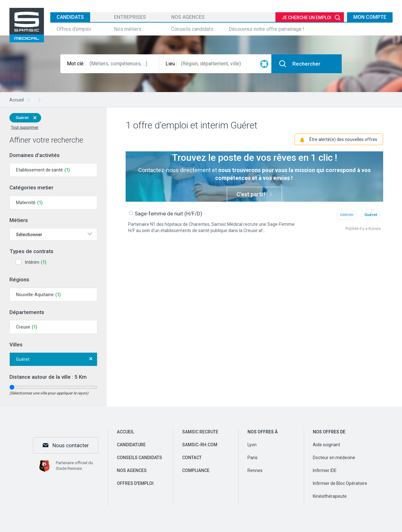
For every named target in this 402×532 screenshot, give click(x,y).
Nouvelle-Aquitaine (35, 295)
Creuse (23, 327)
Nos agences (188, 17)
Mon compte (370, 17)
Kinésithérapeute (330, 496)
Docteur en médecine (334, 458)
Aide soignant (326, 445)
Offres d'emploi (74, 29)
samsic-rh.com (200, 445)
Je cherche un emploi (307, 18)
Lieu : (171, 64)
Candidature (131, 445)
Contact (192, 458)
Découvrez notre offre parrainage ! (266, 29)
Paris (253, 458)
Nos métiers (128, 29)
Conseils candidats (192, 29)
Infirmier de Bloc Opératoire (340, 483)
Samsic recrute (200, 432)
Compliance (196, 470)
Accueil (125, 432)
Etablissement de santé (39, 170)
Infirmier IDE (325, 470)
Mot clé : (76, 64)
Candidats (70, 17)
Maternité (26, 203)
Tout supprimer (25, 127)
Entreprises (130, 17)
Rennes (255, 470)
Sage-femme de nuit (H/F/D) (168, 213)
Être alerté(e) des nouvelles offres (343, 139)
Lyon (252, 445)
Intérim (32, 262)
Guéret (22, 118)
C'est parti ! (251, 194)
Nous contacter (71, 445)
